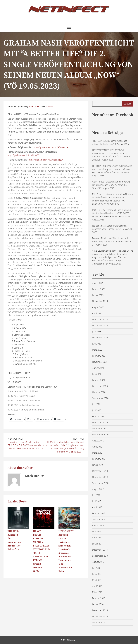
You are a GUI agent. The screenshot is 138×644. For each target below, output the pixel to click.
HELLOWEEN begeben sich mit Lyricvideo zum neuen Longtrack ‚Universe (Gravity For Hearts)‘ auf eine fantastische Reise (112, 169)
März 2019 (97, 453)
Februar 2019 (99, 459)
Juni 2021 (97, 374)
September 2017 (100, 519)
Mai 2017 (97, 532)
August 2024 (98, 307)
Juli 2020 (96, 404)
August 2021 (98, 368)
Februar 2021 (99, 380)
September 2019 (100, 435)
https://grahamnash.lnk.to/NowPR (23, 155)
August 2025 (98, 283)
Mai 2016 (97, 580)
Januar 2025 (98, 295)
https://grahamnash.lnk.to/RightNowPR (47, 160)
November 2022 (100, 338)
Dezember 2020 (100, 386)
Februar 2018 (99, 513)
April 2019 (97, 447)
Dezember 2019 (100, 422)
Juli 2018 (96, 495)
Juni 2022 (97, 344)
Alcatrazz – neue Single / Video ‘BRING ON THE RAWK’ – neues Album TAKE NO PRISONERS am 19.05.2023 (26, 445)
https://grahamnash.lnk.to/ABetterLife (51, 147)
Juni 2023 (97, 332)
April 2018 (97, 507)
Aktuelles (49, 107)
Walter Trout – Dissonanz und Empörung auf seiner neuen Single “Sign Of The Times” (111, 185)
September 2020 (100, 398)
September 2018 (100, 483)
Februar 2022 (99, 356)
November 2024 (100, 301)
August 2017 (98, 525)
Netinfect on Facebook (113, 115)
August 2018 (98, 489)
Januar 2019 (98, 465)
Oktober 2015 (99, 622)
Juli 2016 (96, 568)
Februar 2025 (99, 289)
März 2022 (97, 350)
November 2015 (100, 616)
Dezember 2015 (100, 610)
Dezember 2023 (100, 319)
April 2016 (97, 586)
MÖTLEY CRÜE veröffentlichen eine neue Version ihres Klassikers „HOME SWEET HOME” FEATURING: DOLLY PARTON (112, 213)
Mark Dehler (34, 107)
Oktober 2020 (99, 392)
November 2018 (100, 477)
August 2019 (98, 441)
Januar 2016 (98, 604)
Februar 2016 (99, 598)
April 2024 (97, 313)
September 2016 (100, 556)
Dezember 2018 (100, 471)
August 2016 (98, 562)
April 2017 (97, 538)
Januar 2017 (98, 544)
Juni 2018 (97, 501)
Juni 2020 (97, 410)
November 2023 (100, 326)
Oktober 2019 (99, 429)
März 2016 (97, 592)
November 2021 (100, 362)
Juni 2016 (97, 574)
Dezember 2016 (100, 550)
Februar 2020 (99, 416)
